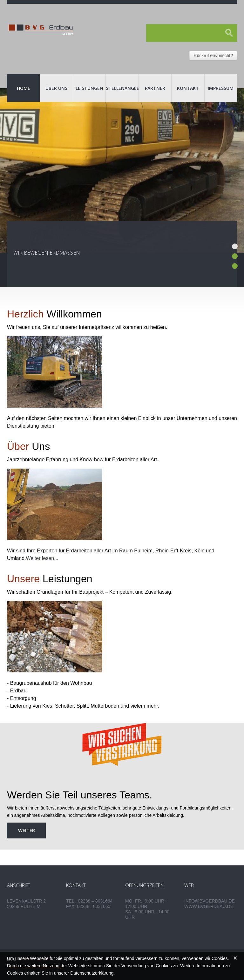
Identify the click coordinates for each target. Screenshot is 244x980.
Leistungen (89, 88)
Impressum (221, 88)
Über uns (56, 88)
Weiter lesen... (42, 558)
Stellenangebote (122, 88)
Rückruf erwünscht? (213, 56)
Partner (155, 88)
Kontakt (188, 88)
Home (24, 88)
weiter (27, 830)
